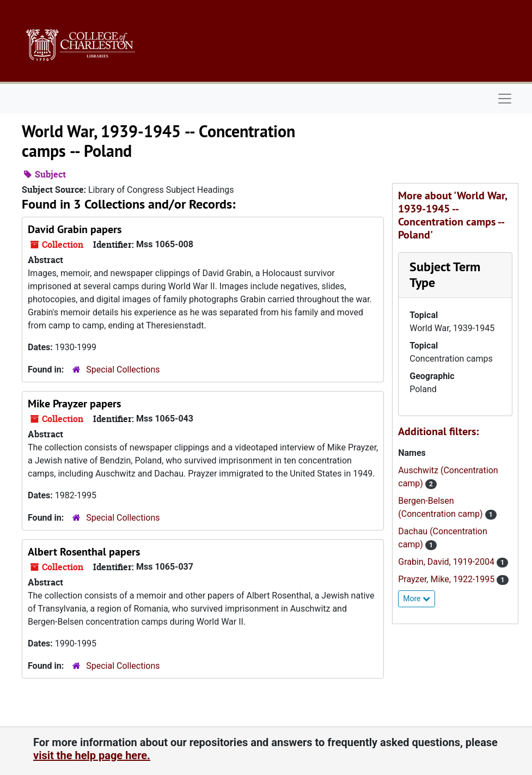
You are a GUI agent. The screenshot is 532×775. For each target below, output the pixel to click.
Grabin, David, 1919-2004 (447, 562)
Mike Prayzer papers (74, 404)
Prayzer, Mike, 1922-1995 (447, 579)
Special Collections (123, 370)
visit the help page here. (92, 755)
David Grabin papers (75, 229)
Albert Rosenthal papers (84, 552)
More (417, 599)
